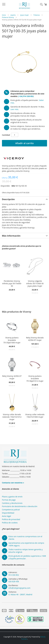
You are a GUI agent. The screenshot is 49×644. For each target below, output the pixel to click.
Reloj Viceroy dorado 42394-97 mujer (35, 339)
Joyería (13, 15)
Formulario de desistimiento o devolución (20, 506)
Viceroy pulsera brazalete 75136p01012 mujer (35, 378)
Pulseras (37, 15)
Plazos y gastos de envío (12, 497)
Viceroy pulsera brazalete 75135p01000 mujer (12, 340)
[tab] (24, 199)
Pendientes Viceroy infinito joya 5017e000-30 (12, 283)
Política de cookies (10, 523)
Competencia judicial (11, 510)
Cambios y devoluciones (12, 503)
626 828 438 (14, 581)
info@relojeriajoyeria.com (19, 588)
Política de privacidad (11, 519)
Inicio (4, 15)
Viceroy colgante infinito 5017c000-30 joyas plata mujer (35, 283)
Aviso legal (6, 516)
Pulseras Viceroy (8, 17)
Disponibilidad (8, 513)
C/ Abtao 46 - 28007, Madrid (20, 594)
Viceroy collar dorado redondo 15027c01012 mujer (12, 417)
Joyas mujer (24, 15)
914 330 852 (14, 575)
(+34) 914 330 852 (26, 96)
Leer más (14, 109)
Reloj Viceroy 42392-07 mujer (12, 377)
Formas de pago (9, 500)
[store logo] (25, 6)
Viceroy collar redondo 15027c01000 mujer (35, 416)
